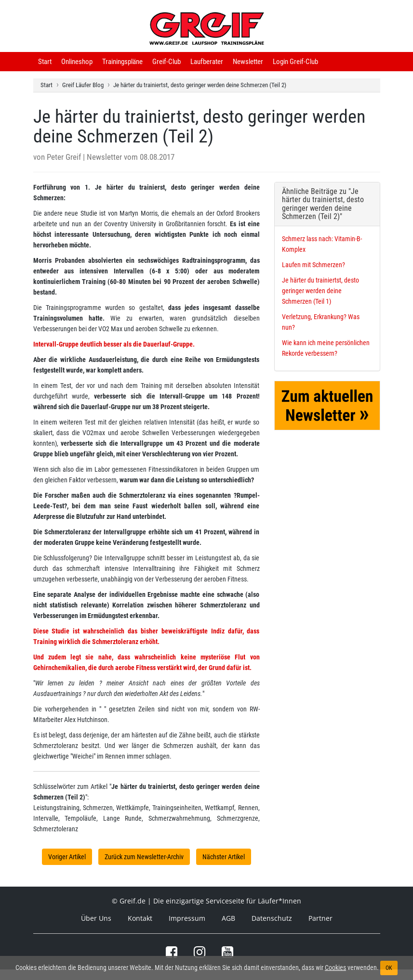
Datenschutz (272, 918)
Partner (320, 918)
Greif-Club (167, 62)
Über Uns (96, 918)
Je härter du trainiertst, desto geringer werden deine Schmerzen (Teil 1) (320, 291)
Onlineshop (77, 62)
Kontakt (140, 918)
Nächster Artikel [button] (224, 857)
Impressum (187, 918)
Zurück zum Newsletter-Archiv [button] (144, 857)
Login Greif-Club (295, 62)
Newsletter (248, 62)
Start (45, 62)
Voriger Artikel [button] (67, 857)
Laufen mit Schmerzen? (313, 265)
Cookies (335, 967)
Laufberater (207, 62)
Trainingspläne (122, 62)
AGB (228, 918)
